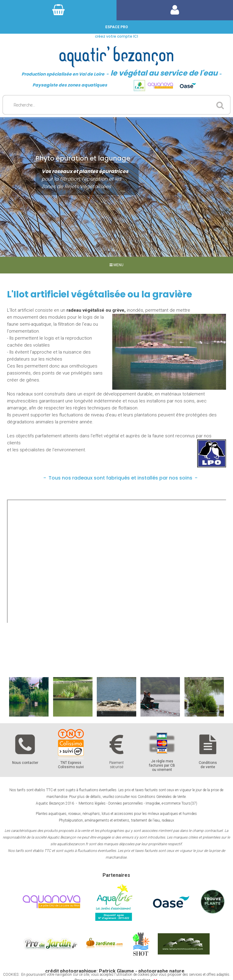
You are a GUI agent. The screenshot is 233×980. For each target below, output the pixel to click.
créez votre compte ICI (116, 36)
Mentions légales (92, 803)
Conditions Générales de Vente (162, 797)
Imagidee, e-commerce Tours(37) (171, 803)
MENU (116, 265)
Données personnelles (126, 803)
